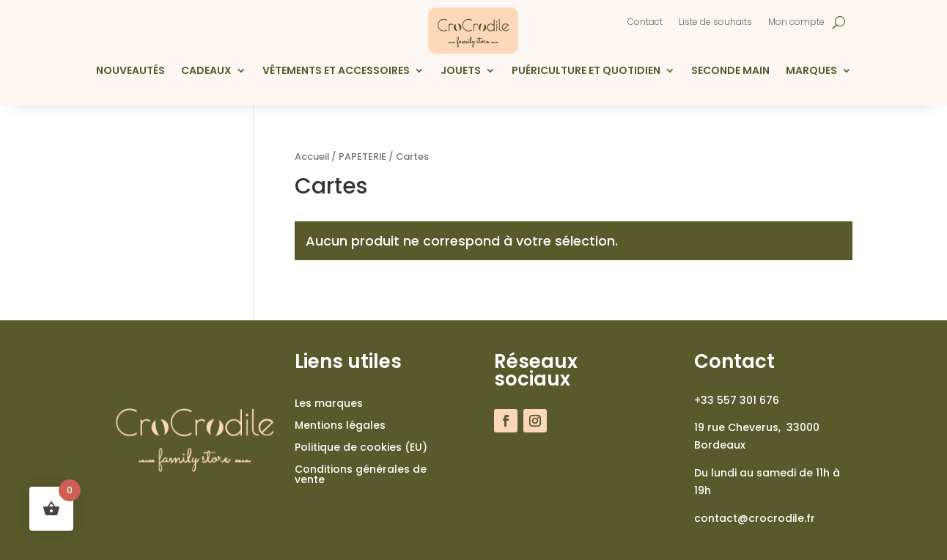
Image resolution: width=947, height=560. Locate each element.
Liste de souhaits (715, 22)
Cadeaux (206, 71)
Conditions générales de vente (361, 475)
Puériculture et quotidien (586, 71)
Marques (811, 71)
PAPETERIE (362, 156)
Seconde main (730, 71)
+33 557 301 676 (737, 400)
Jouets (461, 71)
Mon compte (796, 22)
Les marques (329, 404)
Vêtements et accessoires (336, 71)
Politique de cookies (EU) (361, 448)
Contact (645, 22)
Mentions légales (340, 426)
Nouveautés (130, 71)
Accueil (312, 156)
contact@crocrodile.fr (755, 518)
